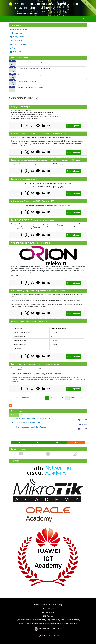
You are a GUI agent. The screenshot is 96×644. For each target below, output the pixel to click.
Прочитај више (73, 126)
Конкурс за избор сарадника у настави (28, 423)
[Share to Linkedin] (43, 126)
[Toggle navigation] (11, 19)
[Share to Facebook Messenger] (38, 126)
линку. (69, 205)
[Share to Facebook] (22, 126)
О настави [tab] (32, 415)
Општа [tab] (23, 415)
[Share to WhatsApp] (32, 126)
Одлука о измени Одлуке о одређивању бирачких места (34, 418)
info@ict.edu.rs (49, 616)
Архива (57, 442)
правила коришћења (45, 632)
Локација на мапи (48, 612)
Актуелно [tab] (14, 415)
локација (55, 632)
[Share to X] (27, 126)
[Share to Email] (49, 126)
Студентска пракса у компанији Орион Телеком (31, 427)
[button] (20, 442)
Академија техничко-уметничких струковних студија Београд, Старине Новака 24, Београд (48, 624)
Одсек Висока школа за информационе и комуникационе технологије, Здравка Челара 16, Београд (48, 620)
